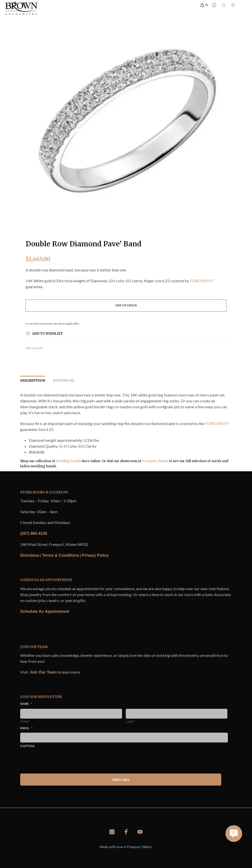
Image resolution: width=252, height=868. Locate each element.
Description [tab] (33, 381)
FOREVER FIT (202, 281)
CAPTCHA (27, 746)
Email (26, 728)
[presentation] (58, 760)
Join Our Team (43, 672)
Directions (30, 555)
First (25, 722)
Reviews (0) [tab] (64, 381)
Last (130, 722)
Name (26, 704)
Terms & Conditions (61, 555)
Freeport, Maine (155, 461)
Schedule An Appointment (45, 611)
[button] (204, 5)
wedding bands (69, 461)
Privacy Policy (95, 555)
